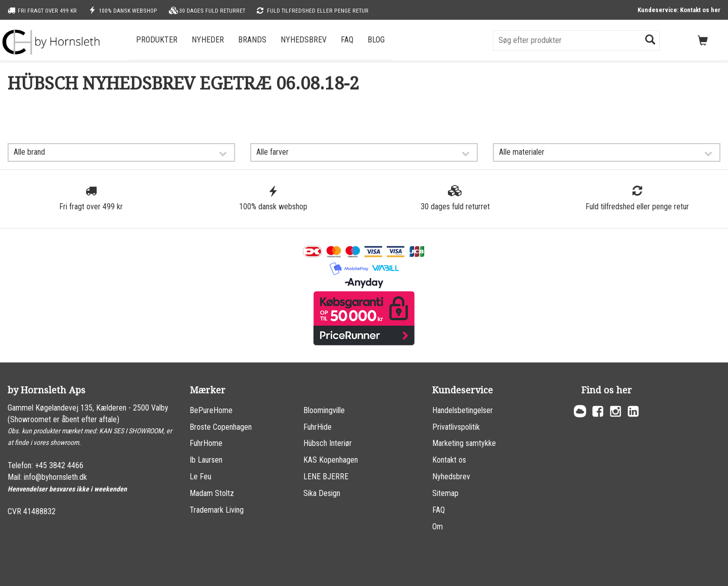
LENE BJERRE (326, 477)
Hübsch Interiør (328, 443)
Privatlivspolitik (456, 427)
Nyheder (208, 40)
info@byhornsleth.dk (55, 477)
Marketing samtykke (464, 443)
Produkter (157, 40)
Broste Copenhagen (221, 427)
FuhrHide (317, 427)
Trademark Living (217, 510)
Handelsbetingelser (463, 410)
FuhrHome (206, 443)
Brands (252, 40)
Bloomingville (324, 410)
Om (438, 527)
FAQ (347, 40)
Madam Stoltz (212, 493)
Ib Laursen (206, 460)
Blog (376, 40)
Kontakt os (449, 460)
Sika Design (322, 493)
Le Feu (200, 477)
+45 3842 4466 (59, 465)
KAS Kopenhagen (331, 460)
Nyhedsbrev (304, 40)
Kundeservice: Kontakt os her (679, 10)
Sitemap (445, 493)
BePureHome (211, 410)
